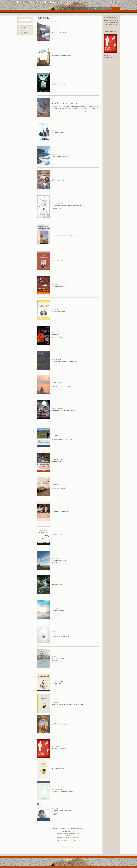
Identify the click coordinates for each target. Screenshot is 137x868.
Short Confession (25, 28)
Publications (115, 9)
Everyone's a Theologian (111, 57)
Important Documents (102, 9)
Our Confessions (76, 9)
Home (18, 14)
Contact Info (24, 32)
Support (23, 30)
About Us (65, 9)
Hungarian (115, 3)
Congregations (88, 9)
